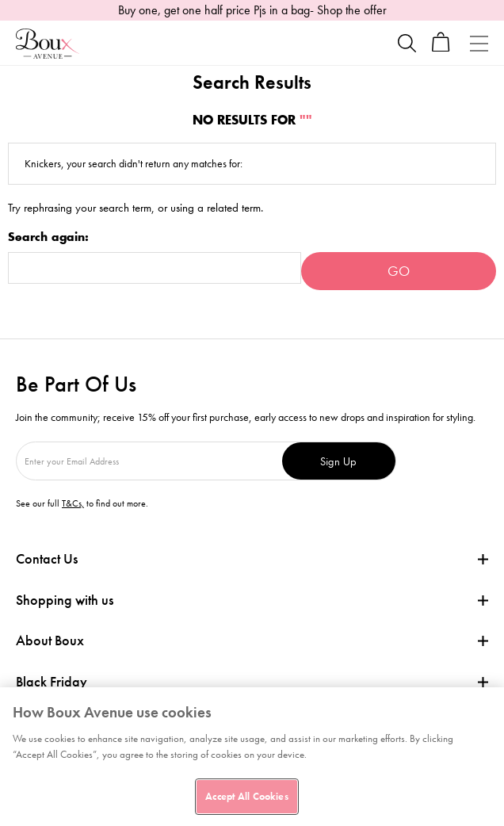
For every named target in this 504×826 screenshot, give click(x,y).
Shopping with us (65, 600)
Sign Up (338, 461)
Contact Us (47, 558)
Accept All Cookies (246, 796)
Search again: (48, 237)
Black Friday (52, 682)
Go (399, 271)
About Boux (50, 641)
